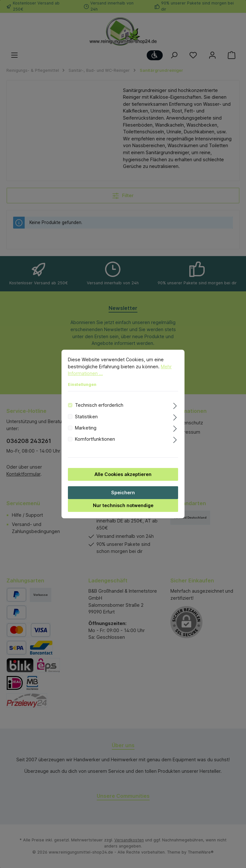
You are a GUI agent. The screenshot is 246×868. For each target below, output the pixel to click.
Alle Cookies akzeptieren (123, 481)
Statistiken (86, 423)
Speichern (123, 499)
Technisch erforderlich (99, 412)
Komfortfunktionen (95, 446)
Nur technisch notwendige (123, 512)
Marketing (86, 434)
